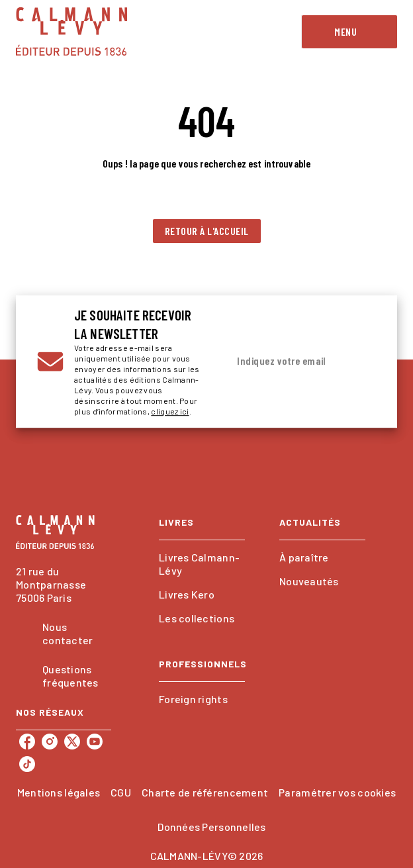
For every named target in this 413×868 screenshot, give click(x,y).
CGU (121, 792)
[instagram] (50, 742)
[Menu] (349, 32)
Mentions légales (59, 792)
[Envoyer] (360, 362)
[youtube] (95, 742)
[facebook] (27, 742)
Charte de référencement (205, 792)
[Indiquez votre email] (285, 362)
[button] (207, 231)
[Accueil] (71, 31)
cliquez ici (170, 411)
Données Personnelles (211, 827)
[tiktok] (27, 764)
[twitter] (72, 742)
